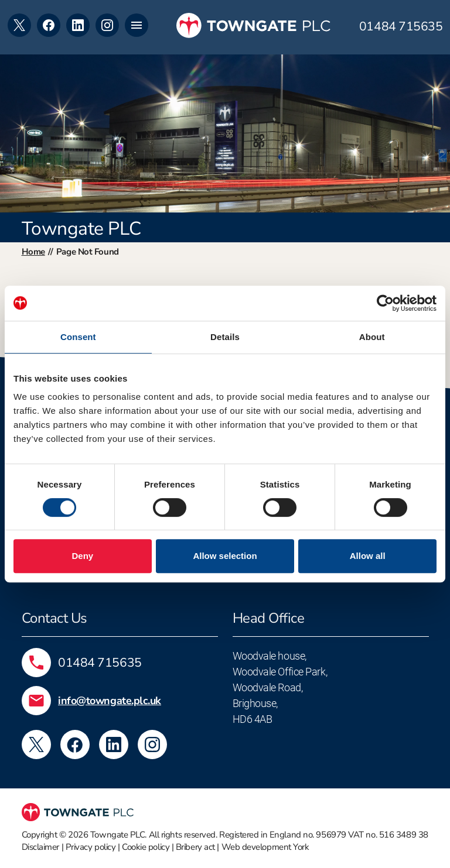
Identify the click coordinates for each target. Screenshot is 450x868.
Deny (82, 556)
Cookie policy (146, 847)
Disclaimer (41, 847)
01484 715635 (401, 27)
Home (33, 252)
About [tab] (372, 337)
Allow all (368, 556)
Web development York (265, 847)
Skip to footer (0, 0)
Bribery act (195, 847)
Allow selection (225, 556)
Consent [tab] (78, 337)
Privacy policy (91, 847)
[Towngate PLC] (253, 25)
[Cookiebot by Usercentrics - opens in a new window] (385, 303)
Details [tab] (225, 337)
